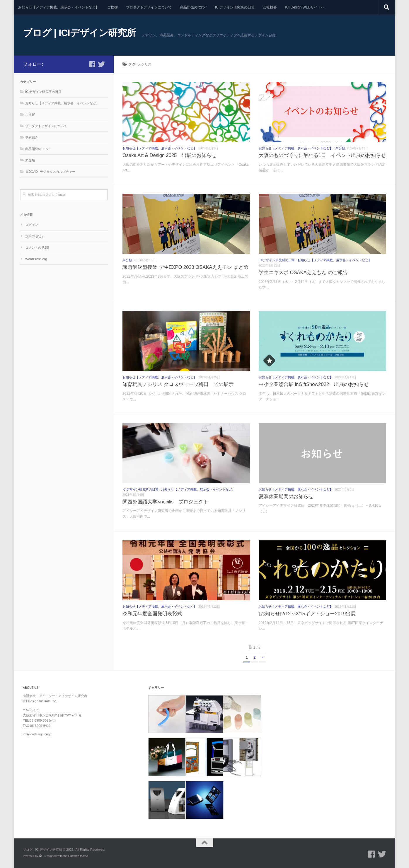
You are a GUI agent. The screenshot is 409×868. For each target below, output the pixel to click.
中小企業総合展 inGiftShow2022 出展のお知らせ (314, 384)
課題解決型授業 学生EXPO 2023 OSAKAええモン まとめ (185, 267)
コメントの (37, 247)
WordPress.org (36, 259)
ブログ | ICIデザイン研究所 (79, 33)
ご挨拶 (113, 7)
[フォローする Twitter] (101, 64)
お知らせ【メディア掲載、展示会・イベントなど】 (59, 7)
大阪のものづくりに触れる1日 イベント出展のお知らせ (322, 155)
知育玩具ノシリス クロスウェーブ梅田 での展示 (178, 384)
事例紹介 (32, 137)
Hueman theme (78, 856)
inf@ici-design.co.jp (37, 734)
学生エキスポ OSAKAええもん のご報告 (303, 272)
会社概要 (270, 7)
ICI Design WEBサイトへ (305, 7)
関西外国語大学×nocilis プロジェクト (166, 502)
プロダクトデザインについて (149, 7)
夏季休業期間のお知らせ (286, 496)
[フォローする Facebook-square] (92, 64)
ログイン (32, 225)
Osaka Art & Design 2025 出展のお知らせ (169, 155)
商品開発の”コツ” (193, 7)
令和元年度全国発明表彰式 (152, 614)
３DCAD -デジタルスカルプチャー (50, 172)
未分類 (340, 148)
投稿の (34, 236)
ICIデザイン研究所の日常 (235, 7)
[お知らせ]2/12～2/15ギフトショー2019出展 (307, 614)
